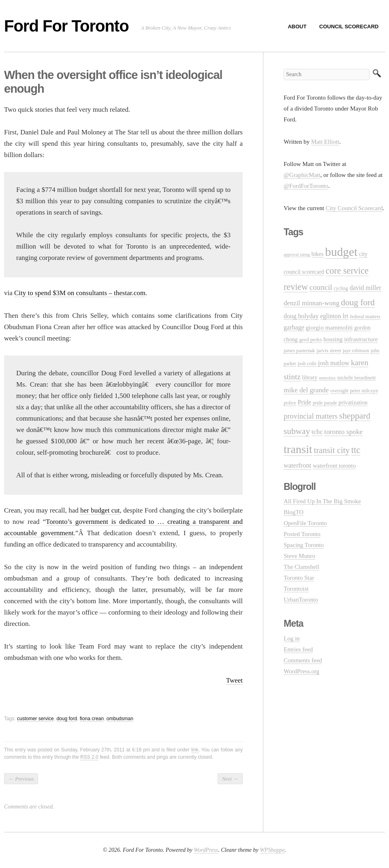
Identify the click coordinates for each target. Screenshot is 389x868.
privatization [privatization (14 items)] (353, 402)
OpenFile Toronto (305, 523)
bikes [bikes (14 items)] (318, 254)
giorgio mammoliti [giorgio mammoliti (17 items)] (329, 327)
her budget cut (100, 510)
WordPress (206, 850)
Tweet (234, 680)
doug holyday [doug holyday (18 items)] (301, 316)
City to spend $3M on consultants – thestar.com (80, 293)
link (195, 750)
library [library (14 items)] (310, 377)
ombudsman (120, 719)
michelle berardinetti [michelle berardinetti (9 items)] (356, 378)
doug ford (67, 719)
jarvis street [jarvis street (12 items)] (329, 350)
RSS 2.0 (89, 757)
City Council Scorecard (354, 208)
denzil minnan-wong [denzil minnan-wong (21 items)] (312, 303)
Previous (21, 779)
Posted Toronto (302, 534)
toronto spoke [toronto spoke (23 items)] (343, 432)
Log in (292, 638)
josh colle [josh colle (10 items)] (307, 364)
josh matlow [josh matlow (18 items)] (334, 363)
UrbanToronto (301, 600)
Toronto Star (299, 578)
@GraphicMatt (302, 175)
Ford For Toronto (66, 26)
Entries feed (298, 649)
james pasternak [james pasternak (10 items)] (299, 351)
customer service (35, 719)
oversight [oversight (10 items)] (339, 391)
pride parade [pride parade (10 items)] (325, 403)
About (297, 27)
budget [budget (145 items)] (341, 252)
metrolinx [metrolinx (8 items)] (327, 378)
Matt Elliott (325, 142)
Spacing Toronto (304, 545)
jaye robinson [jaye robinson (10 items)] (356, 351)
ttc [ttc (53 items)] (356, 450)
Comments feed (303, 660)
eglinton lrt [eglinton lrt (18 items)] (334, 316)
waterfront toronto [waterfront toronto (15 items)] (334, 466)
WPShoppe (272, 850)
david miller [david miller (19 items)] (365, 288)
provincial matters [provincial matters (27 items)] (311, 416)
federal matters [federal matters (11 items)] (365, 317)
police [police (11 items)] (290, 403)
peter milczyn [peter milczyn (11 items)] (364, 391)
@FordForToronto (306, 186)
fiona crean (92, 719)
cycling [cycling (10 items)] (341, 288)
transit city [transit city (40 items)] (332, 450)
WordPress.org (301, 671)
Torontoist (296, 589)
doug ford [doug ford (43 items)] (358, 302)
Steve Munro (299, 556)
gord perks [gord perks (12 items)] (310, 339)
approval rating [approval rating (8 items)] (297, 254)
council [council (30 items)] (321, 287)
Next (230, 779)
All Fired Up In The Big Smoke (322, 501)
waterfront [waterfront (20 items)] (297, 465)
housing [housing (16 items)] (333, 339)
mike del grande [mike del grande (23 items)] (306, 390)
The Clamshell (301, 567)
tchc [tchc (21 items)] (317, 432)
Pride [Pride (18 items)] (305, 402)
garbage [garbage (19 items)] (294, 327)
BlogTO (294, 512)
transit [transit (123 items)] (298, 449)
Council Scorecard (349, 27)
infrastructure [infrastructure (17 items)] (361, 339)
